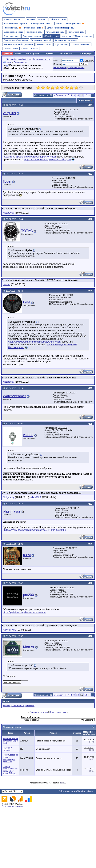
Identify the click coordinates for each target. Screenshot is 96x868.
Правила (7, 53)
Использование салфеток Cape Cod (10, 741)
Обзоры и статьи (58, 19)
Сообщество (67, 53)
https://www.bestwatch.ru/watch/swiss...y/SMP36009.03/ (35, 530)
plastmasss (12, 511)
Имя (55, 60)
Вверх (91, 791)
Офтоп (25, 49)
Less (27, 302)
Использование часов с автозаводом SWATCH (10, 758)
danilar (7, 284)
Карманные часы (34, 32)
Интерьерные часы (55, 32)
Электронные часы (32, 36)
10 (78, 95)
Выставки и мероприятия (16, 24)
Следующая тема (58, 712)
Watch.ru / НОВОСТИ (14, 19)
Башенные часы (12, 36)
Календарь (86, 53)
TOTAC (27, 231)
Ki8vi (27, 555)
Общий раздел (52, 36)
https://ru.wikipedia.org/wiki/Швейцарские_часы (29, 157)
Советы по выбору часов (16, 40)
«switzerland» (18, 705)
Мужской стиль (11, 49)
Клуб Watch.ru (61, 44)
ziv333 (28, 435)
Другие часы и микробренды (60, 28)
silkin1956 (36, 497)
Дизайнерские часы (13, 32)
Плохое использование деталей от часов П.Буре (10, 770)
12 (86, 95)
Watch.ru (82, 791)
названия (30, 705)
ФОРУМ (31, 19)
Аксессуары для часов (66, 40)
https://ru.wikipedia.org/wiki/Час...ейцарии (48, 159)
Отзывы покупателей (41, 40)
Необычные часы (76, 32)
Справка (49, 53)
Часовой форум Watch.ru (19, 59)
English (35, 49)
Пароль (57, 64)
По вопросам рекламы (12, 806)
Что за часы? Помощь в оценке (77, 36)
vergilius (9, 113)
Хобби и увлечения (81, 44)
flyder (7, 181)
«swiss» (7, 705)
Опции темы (84, 100)
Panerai (59, 24)
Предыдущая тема (39, 712)
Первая (59, 95)
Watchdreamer (14, 396)
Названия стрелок (8, 749)
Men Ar (29, 647)
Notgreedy (9, 213)
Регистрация (33, 53)
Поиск (18, 53)
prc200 (28, 595)
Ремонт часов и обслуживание (18, 44)
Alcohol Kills (10, 630)
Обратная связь (67, 791)
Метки (6, 701)
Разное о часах (44, 44)
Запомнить (87, 61)
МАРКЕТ (42, 19)
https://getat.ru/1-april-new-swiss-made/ (25, 612)
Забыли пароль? (76, 67)
